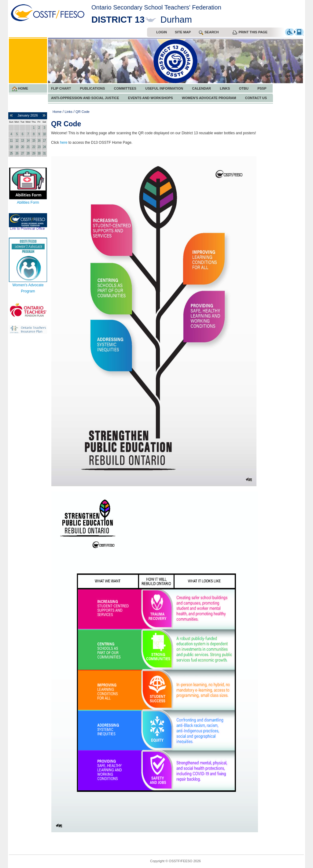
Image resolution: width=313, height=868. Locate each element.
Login (162, 32)
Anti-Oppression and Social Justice (85, 98)
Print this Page (250, 32)
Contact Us (256, 98)
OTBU (244, 88)
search (209, 33)
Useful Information (164, 88)
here (64, 143)
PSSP (262, 88)
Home (20, 89)
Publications (93, 88)
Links (225, 88)
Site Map (183, 32)
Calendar (201, 88)
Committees (125, 88)
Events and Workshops (151, 98)
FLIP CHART (61, 88)
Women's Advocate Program (209, 98)
